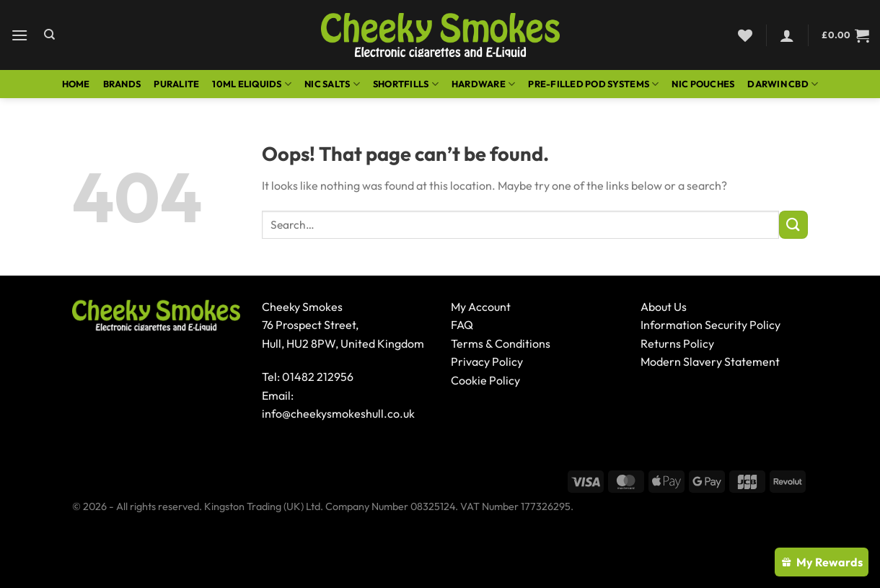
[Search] (49, 35)
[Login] (787, 35)
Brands (122, 84)
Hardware (484, 84)
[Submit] (793, 225)
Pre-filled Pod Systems (593, 84)
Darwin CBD (783, 84)
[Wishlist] (745, 35)
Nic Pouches (703, 84)
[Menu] (19, 35)
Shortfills (406, 84)
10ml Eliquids (252, 84)
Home (76, 84)
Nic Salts (332, 84)
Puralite (176, 84)
